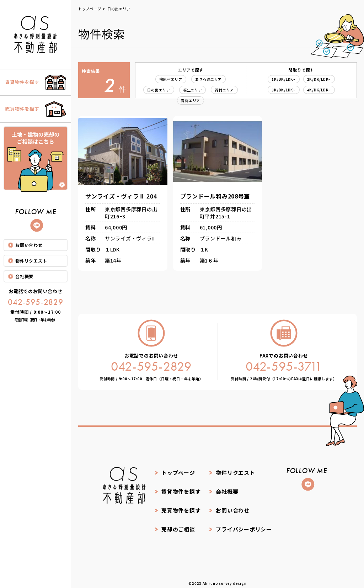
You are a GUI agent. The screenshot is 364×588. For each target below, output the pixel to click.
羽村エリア (225, 90)
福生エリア (193, 90)
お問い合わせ (29, 246)
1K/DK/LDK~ (284, 79)
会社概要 (24, 277)
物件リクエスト (31, 262)
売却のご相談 (178, 526)
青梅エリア (191, 100)
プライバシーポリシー (244, 526)
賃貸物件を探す (181, 490)
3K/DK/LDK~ (284, 90)
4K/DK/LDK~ (319, 90)
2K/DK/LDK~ (319, 79)
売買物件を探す (181, 508)
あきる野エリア (209, 79)
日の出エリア (159, 90)
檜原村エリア (171, 79)
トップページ (178, 472)
